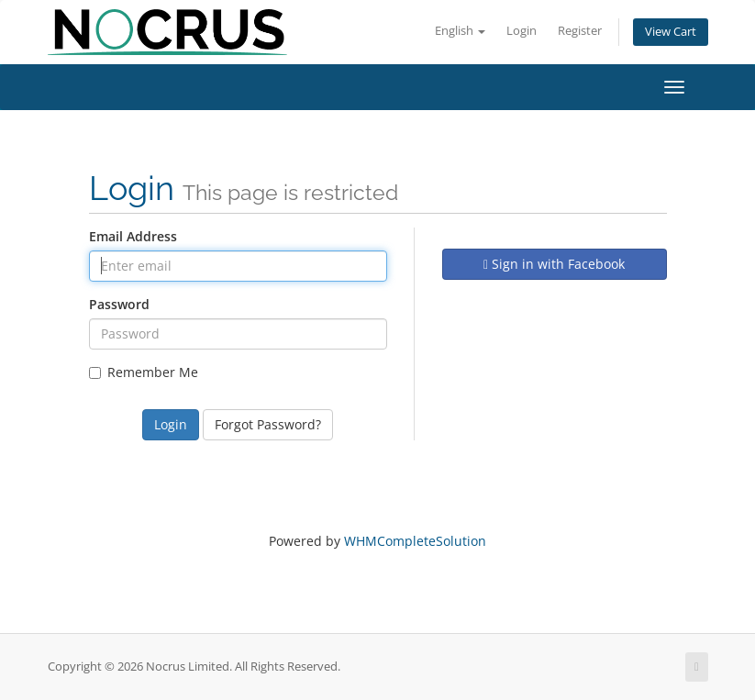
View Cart (671, 32)
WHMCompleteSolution (415, 541)
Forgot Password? (268, 424)
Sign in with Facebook (554, 264)
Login (522, 31)
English (460, 31)
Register (580, 31)
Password (119, 304)
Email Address (133, 236)
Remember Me (144, 372)
